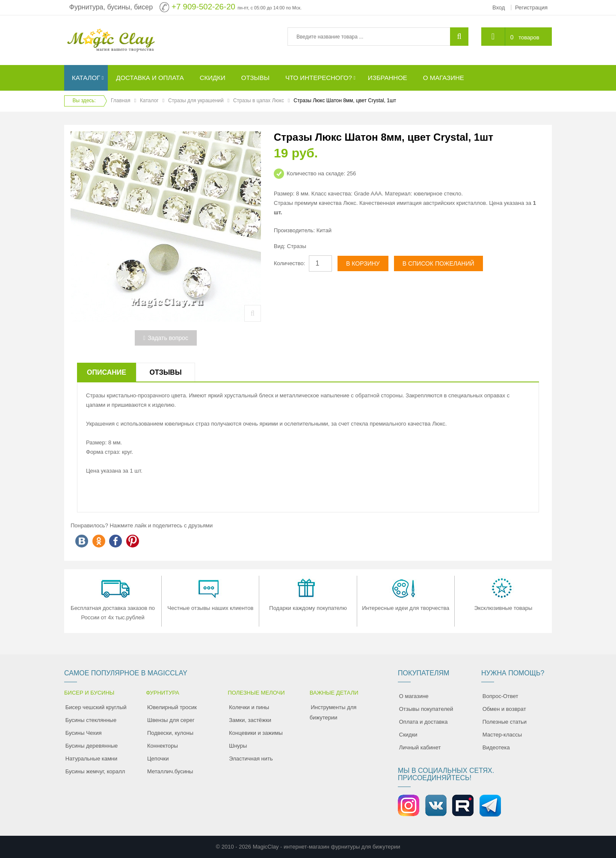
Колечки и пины (249, 707)
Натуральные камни (92, 759)
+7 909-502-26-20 (203, 7)
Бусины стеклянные (91, 720)
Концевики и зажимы (256, 733)
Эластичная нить (251, 759)
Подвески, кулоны (170, 733)
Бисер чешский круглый (96, 707)
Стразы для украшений (196, 101)
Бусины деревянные (92, 746)
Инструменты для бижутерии (333, 712)
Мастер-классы (502, 735)
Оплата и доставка (423, 722)
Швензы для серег (171, 720)
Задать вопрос (166, 338)
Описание (107, 372)
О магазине (414, 696)
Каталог (149, 101)
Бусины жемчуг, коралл (95, 771)
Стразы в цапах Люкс (259, 101)
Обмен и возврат (504, 709)
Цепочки (158, 759)
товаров (529, 37)
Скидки (408, 735)
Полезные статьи (505, 722)
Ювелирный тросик (172, 707)
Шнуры (238, 746)
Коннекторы (163, 746)
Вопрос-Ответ (500, 696)
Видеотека (496, 747)
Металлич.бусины (170, 771)
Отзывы (165, 372)
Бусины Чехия (84, 733)
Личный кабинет (420, 747)
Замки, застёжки (250, 720)
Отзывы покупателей (426, 709)
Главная (121, 101)
